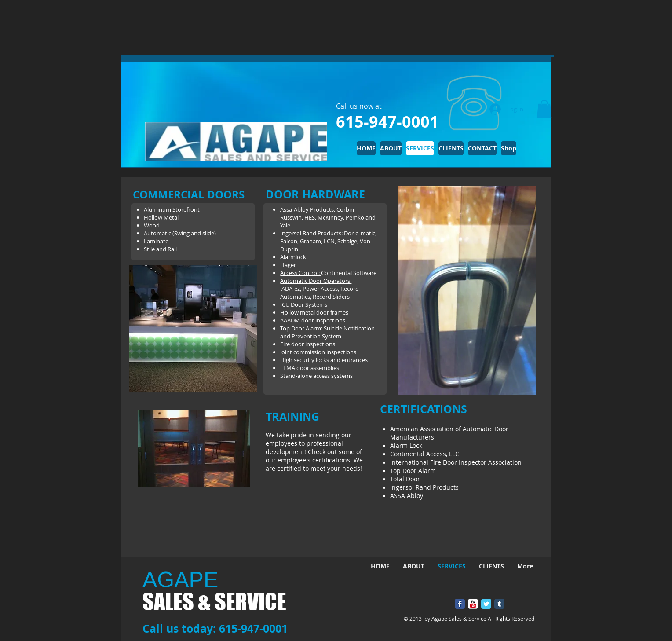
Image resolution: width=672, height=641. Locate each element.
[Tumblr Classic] (499, 604)
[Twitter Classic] (486, 604)
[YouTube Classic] (473, 604)
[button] (544, 109)
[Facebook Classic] (460, 604)
